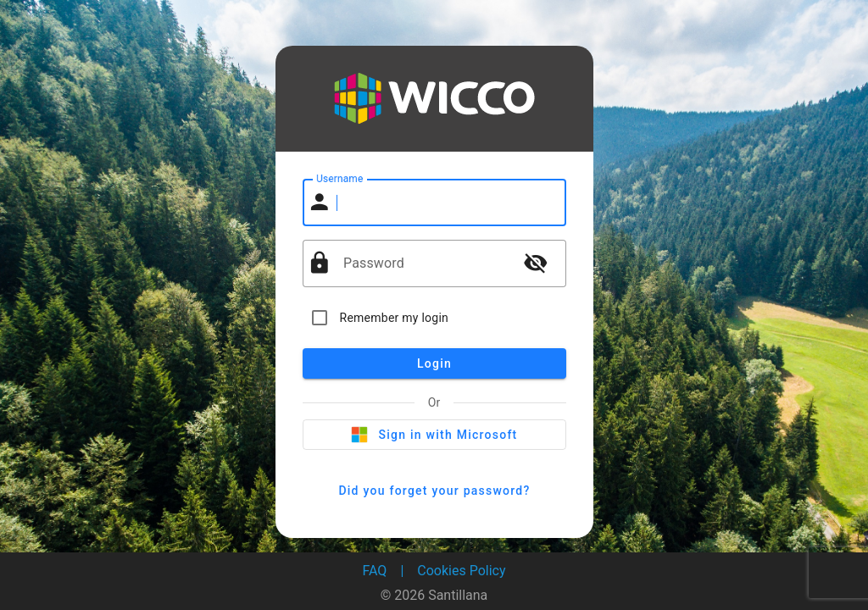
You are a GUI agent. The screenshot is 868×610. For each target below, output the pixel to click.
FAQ (375, 571)
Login (434, 363)
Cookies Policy (461, 571)
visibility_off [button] (536, 263)
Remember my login (395, 318)
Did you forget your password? (434, 491)
